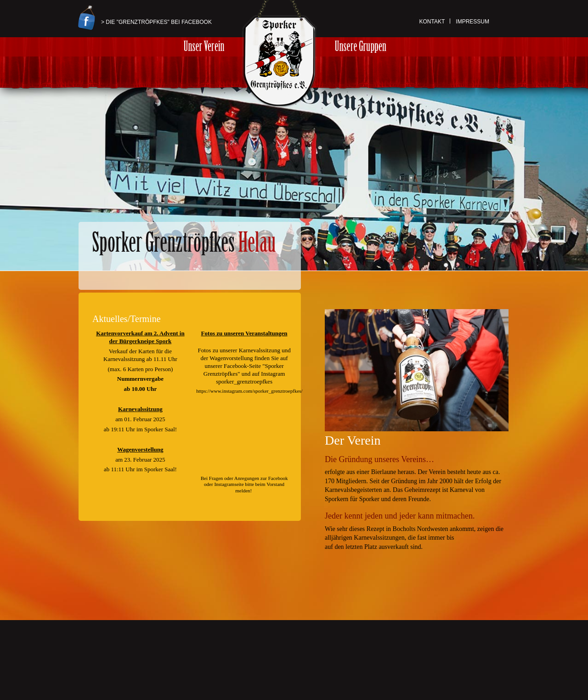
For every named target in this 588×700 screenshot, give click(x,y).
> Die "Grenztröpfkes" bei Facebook (156, 22)
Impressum (472, 22)
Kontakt (432, 22)
